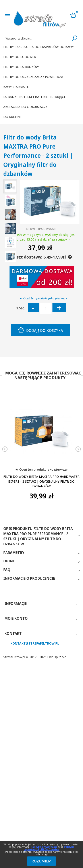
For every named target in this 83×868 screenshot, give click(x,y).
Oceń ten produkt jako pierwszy (45, 298)
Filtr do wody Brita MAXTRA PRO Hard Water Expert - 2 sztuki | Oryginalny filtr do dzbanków (41, 481)
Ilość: (21, 308)
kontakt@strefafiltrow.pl (35, 643)
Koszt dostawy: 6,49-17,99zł (41, 257)
